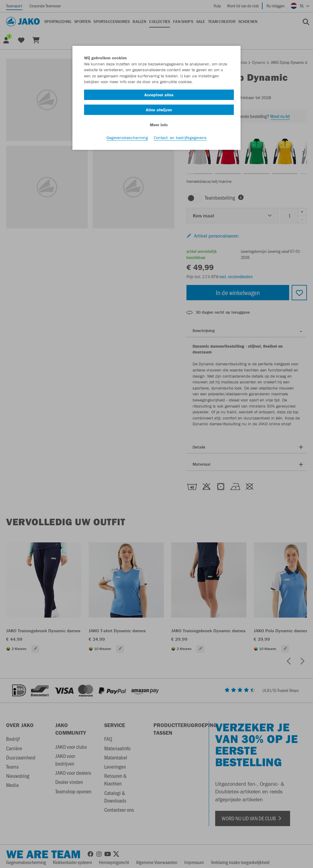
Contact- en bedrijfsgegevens (180, 138)
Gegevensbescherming (127, 138)
